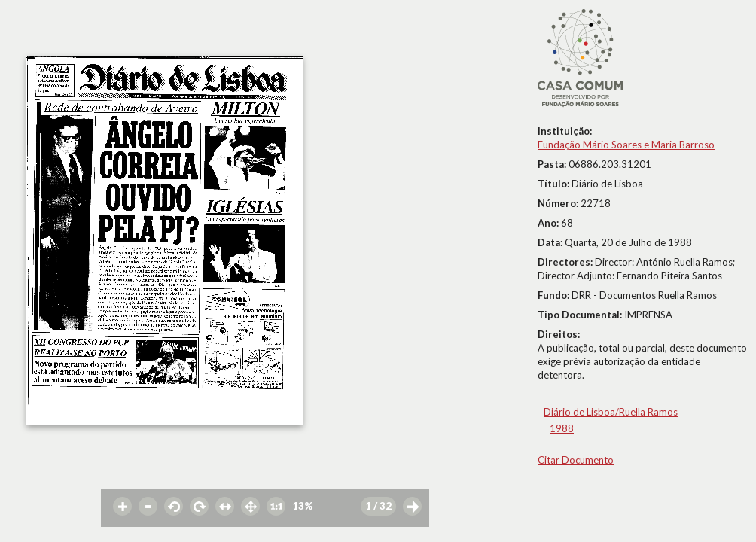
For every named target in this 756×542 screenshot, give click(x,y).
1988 (562, 428)
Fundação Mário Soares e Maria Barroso (626, 145)
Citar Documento (576, 460)
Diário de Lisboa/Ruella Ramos (611, 412)
